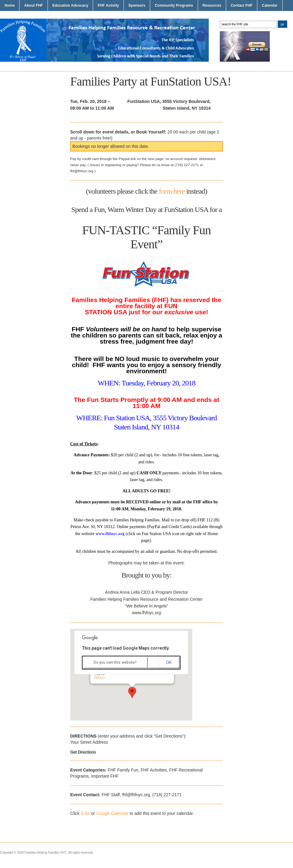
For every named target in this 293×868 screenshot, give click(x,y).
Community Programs (174, 5)
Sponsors (137, 5)
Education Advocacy (71, 5)
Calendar (270, 5)
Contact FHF (242, 5)
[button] (132, 693)
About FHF (33, 5)
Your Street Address (89, 742)
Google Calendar (112, 813)
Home (10, 5)
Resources (212, 5)
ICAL (85, 813)
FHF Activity (108, 5)
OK (169, 662)
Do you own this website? (115, 662)
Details (100, 678)
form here (172, 191)
